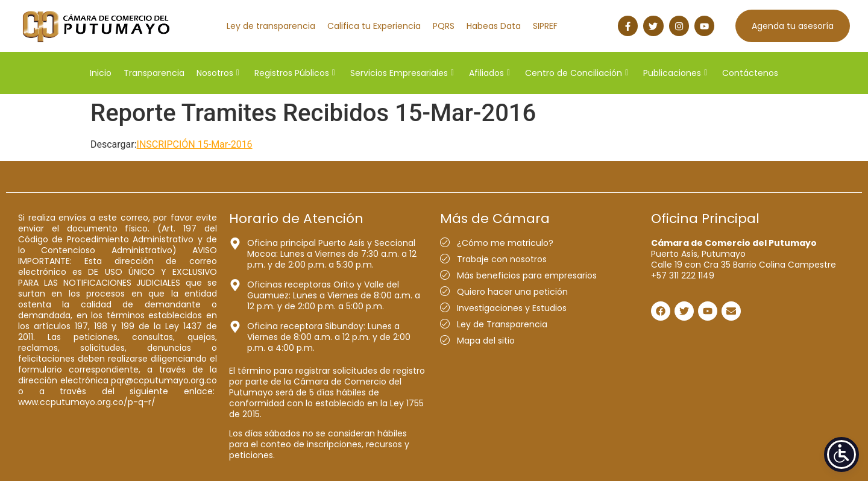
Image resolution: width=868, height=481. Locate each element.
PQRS (444, 26)
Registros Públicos (295, 73)
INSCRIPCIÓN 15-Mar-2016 (195, 144)
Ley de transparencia (271, 26)
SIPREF (545, 26)
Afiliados (489, 73)
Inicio (101, 73)
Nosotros (218, 73)
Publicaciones (675, 73)
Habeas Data (494, 26)
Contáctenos (750, 73)
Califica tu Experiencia (374, 26)
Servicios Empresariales (402, 73)
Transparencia (154, 73)
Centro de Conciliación (577, 73)
